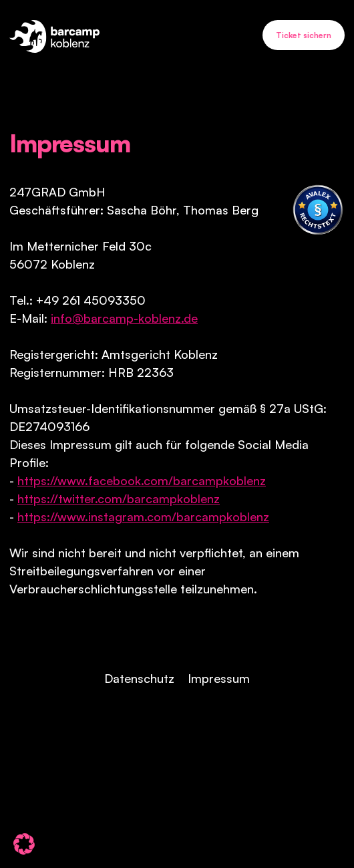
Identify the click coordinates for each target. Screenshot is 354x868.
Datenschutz (139, 678)
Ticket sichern (304, 35)
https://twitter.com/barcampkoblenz (119, 498)
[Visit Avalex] (318, 210)
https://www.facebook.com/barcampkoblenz (142, 480)
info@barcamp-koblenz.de (124, 318)
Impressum (219, 678)
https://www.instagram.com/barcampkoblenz (143, 517)
